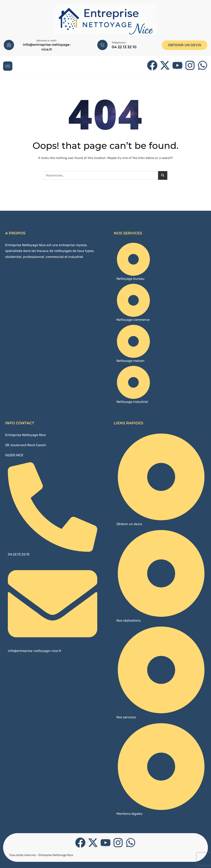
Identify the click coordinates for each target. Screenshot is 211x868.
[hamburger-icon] (8, 66)
